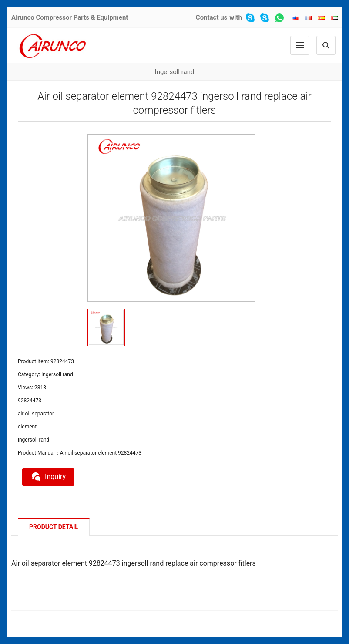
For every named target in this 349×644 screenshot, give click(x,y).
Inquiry (48, 477)
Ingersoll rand (175, 72)
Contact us (212, 17)
